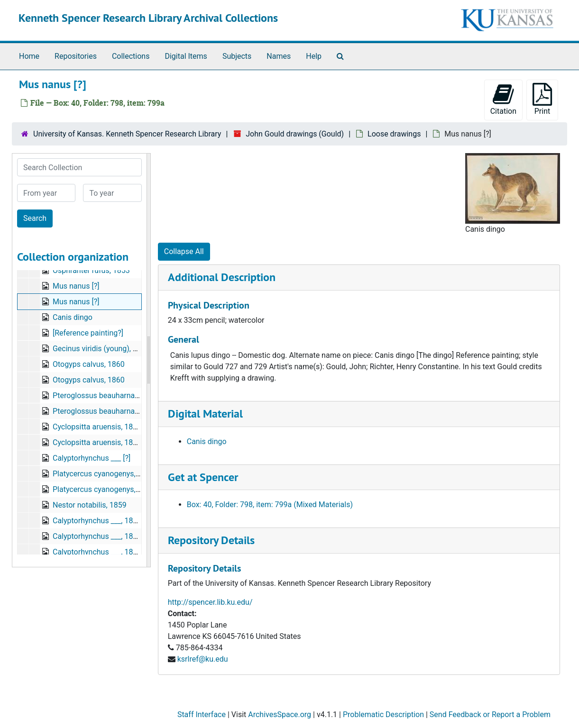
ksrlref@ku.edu (203, 659)
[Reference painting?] (88, 333)
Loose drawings (394, 134)
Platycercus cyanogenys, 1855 (104, 474)
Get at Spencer (203, 477)
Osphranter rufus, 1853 (91, 270)
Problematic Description (383, 714)
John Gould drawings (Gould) (295, 134)
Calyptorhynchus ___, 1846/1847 (107, 521)
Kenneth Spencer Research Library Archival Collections (148, 18)
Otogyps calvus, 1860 (89, 364)
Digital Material (205, 414)
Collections (131, 56)
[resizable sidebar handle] (148, 360)
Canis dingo (73, 317)
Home (29, 56)
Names (279, 56)
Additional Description (222, 277)
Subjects (237, 56)
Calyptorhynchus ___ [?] (92, 458)
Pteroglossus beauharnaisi (97, 396)
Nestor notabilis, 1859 (90, 505)
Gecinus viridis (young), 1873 (101, 349)
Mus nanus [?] (76, 286)
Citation (503, 99)
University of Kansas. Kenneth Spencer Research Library (127, 134)
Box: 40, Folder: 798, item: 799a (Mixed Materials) (270, 505)
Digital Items (186, 56)
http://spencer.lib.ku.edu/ (210, 602)
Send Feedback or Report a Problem (490, 714)
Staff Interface (202, 714)
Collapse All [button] (184, 251)
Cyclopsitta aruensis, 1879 (97, 427)
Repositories (76, 56)
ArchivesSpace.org (280, 714)
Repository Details (211, 540)
